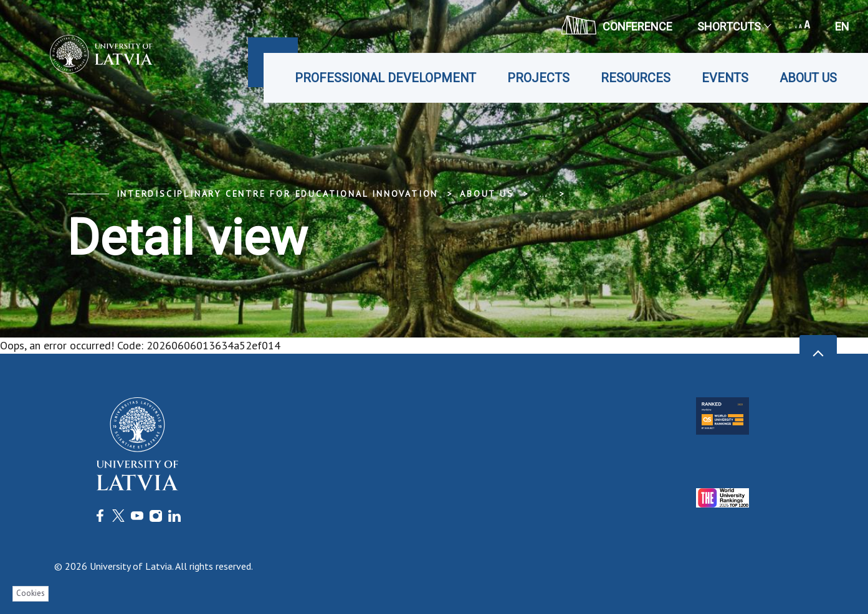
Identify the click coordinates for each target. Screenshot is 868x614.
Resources (636, 78)
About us (808, 78)
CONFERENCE (617, 25)
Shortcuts (734, 26)
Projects (538, 78)
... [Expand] (543, 194)
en (842, 26)
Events (725, 78)
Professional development (385, 78)
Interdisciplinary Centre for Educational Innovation (278, 194)
